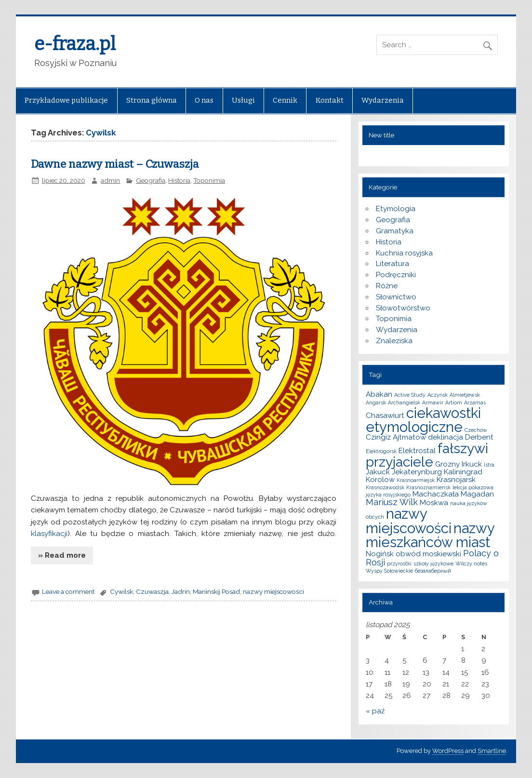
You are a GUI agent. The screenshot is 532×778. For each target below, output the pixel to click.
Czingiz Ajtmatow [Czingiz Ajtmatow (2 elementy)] (396, 437)
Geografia (151, 180)
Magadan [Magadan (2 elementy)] (477, 494)
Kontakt (330, 100)
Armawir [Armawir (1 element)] (433, 402)
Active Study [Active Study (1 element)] (410, 395)
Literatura (392, 264)
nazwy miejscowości (273, 591)
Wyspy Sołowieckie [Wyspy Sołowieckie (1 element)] (389, 571)
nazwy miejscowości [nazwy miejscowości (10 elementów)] (409, 521)
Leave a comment (68, 591)
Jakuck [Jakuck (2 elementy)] (378, 472)
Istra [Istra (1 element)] (489, 465)
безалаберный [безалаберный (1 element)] (433, 571)
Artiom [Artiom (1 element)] (454, 402)
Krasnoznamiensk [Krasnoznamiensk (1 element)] (428, 487)
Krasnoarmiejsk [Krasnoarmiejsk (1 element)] (416, 480)
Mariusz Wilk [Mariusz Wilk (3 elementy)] (392, 502)
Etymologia (396, 209)
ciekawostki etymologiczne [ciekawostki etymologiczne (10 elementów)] (423, 420)
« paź (375, 711)
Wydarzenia (383, 100)
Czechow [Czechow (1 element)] (476, 430)
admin (110, 180)
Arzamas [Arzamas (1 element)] (475, 402)
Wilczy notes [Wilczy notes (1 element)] (471, 563)
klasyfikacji (49, 534)
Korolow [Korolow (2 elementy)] (380, 480)
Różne (387, 286)
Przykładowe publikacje (66, 100)
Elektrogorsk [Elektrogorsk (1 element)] (381, 451)
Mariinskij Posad (216, 591)
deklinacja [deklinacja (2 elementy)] (446, 437)
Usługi (243, 100)
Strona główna (152, 100)
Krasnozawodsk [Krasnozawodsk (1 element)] (385, 487)
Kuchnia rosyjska (404, 253)
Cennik (285, 100)
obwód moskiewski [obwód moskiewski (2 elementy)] (428, 554)
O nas (204, 100)
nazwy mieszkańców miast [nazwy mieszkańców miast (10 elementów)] (430, 535)
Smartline (492, 751)
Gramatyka (395, 231)
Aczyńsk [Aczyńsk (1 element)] (438, 395)
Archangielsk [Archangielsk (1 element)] (404, 402)
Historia (179, 180)
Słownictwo (396, 297)
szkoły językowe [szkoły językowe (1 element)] (433, 563)
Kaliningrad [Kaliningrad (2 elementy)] (463, 472)
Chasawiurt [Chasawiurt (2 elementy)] (385, 416)
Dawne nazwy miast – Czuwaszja (115, 164)
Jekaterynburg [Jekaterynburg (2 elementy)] (417, 472)
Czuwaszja (152, 591)
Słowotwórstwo (403, 308)
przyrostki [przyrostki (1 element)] (399, 563)
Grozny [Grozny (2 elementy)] (447, 464)
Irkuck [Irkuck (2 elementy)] (472, 464)
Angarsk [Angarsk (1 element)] (376, 402)
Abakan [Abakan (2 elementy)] (379, 394)
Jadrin (181, 591)
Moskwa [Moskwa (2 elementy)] (434, 503)
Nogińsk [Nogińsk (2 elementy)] (380, 554)
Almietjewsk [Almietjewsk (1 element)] (465, 395)
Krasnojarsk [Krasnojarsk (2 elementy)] (456, 480)
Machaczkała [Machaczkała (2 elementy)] (436, 494)
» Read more (62, 555)
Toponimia (209, 180)
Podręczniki (396, 275)
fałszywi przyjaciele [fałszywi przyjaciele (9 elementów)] (427, 455)
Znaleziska (394, 341)
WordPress (448, 751)
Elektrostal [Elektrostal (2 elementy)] (417, 451)
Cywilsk (121, 591)
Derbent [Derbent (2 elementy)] (479, 437)
